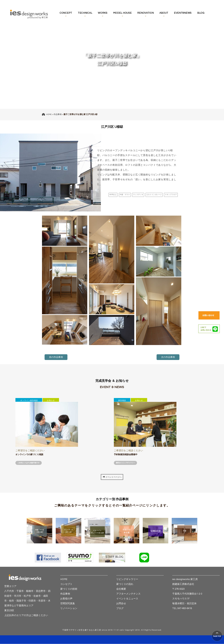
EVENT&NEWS (183, 13)
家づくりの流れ (125, 584)
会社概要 (121, 589)
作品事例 (58, 114)
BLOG (201, 13)
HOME (49, 114)
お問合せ (121, 604)
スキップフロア (170, 195)
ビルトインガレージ (152, 195)
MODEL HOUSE (122, 13)
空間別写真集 (68, 604)
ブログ (120, 609)
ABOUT (164, 13)
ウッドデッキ (135, 195)
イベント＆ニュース (127, 599)
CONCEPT (66, 13)
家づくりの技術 (69, 589)
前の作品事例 (56, 357)
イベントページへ (112, 477)
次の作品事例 (168, 357)
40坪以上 (108, 195)
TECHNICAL (85, 13)
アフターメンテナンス (128, 594)
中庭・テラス (121, 195)
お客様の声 (66, 599)
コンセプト (66, 584)
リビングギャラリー (127, 579)
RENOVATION (145, 13)
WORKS (103, 13)
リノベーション (69, 609)
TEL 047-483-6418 (182, 609)
